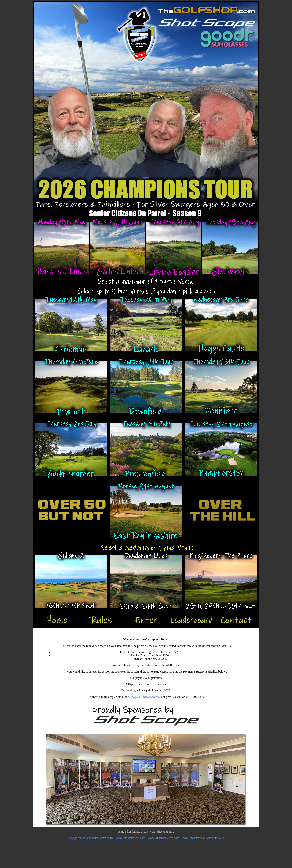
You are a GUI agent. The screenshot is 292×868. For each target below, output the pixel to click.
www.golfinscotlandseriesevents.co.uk (90, 838)
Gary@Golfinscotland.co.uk (145, 697)
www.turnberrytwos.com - (132, 838)
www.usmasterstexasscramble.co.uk (203, 838)
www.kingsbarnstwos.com (163, 838)
